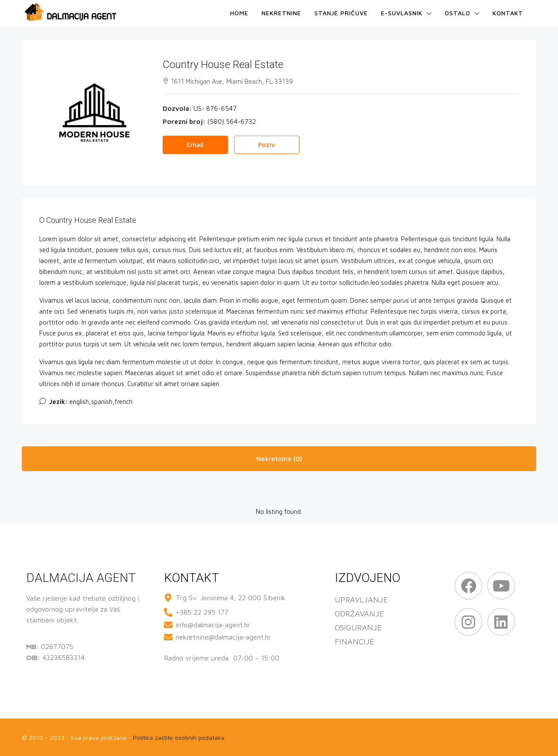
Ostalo (458, 13)
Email (195, 145)
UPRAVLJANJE (361, 600)
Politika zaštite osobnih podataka (179, 737)
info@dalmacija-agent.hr (213, 625)
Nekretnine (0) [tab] (279, 459)
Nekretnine (281, 13)
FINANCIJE (355, 641)
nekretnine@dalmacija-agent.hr (223, 637)
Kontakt (508, 13)
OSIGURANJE (358, 628)
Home (239, 13)
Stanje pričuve (341, 13)
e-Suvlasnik (402, 13)
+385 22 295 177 (202, 612)
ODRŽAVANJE (359, 614)
